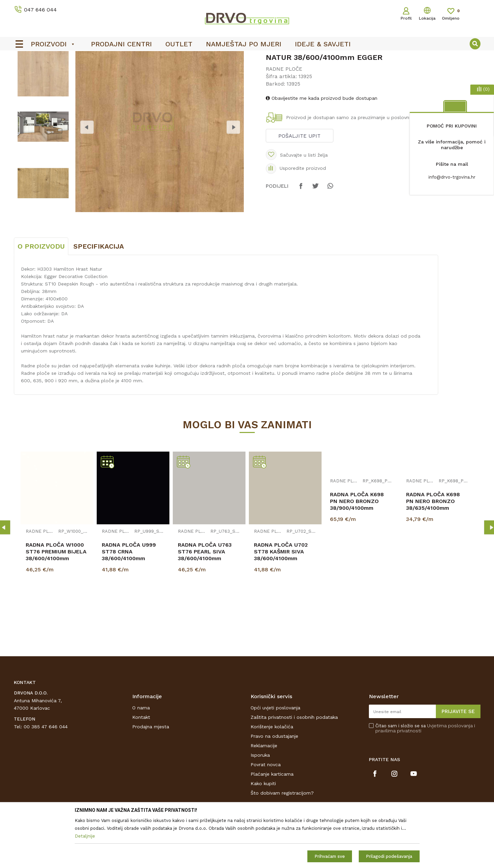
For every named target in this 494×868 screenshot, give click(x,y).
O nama (141, 758)
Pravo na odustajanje (274, 786)
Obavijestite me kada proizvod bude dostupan (322, 149)
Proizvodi (24, 72)
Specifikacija (99, 297)
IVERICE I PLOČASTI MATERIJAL (74, 72)
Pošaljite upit (299, 186)
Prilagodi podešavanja (389, 856)
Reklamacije (264, 796)
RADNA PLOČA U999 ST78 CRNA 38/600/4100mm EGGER (129, 605)
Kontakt (141, 768)
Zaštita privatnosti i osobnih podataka (294, 768)
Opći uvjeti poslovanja (275, 758)
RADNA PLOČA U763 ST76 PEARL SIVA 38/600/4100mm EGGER (205, 605)
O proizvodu (41, 297)
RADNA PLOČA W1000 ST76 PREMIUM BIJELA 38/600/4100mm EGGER (56, 605)
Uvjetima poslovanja (450, 776)
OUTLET (246, 58)
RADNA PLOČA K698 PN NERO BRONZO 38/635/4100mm (433, 552)
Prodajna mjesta (151, 777)
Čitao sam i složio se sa (425, 779)
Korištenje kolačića (272, 777)
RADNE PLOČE (131, 72)
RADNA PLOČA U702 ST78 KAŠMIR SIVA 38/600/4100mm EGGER (281, 605)
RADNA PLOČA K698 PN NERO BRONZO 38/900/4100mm (357, 552)
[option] (247, 58)
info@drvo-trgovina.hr (452, 177)
